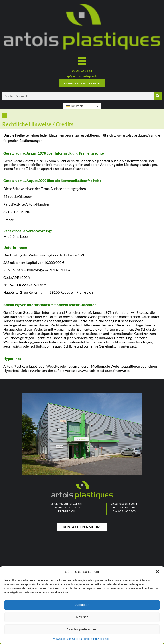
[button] (157, 572)
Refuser (82, 617)
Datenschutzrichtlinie (96, 639)
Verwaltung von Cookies (68, 639)
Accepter (82, 605)
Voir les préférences (82, 629)
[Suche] (158, 96)
